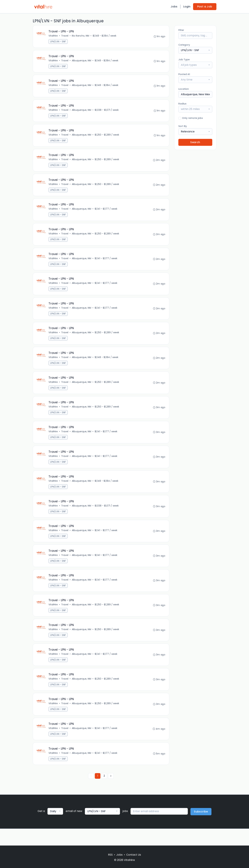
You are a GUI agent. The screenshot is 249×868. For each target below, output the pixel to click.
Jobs (174, 7)
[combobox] (195, 50)
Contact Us (134, 855)
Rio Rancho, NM (81, 36)
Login (187, 7)
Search (195, 142)
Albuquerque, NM (82, 61)
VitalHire (53, 36)
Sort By (183, 126)
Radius (182, 104)
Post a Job (205, 7)
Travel (65, 36)
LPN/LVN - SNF (58, 42)
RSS (110, 855)
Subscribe (201, 828)
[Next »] (111, 793)
